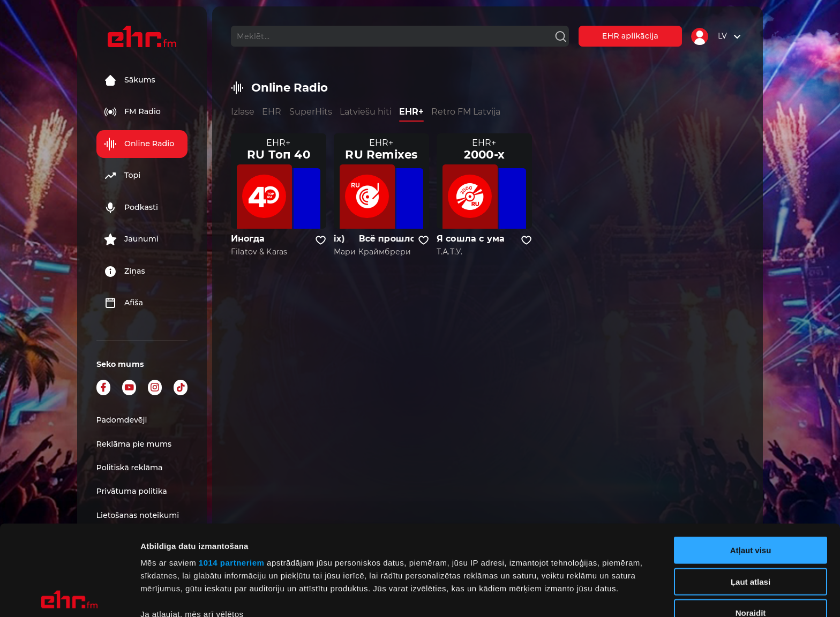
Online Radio (139, 144)
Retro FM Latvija (466, 112)
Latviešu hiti (366, 112)
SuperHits (311, 112)
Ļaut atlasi (751, 491)
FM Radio (132, 112)
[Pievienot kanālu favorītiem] (321, 240)
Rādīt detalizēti (584, 596)
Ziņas (125, 272)
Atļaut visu (751, 460)
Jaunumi (131, 239)
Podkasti (131, 208)
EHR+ (411, 112)
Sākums (130, 80)
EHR (272, 112)
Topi (122, 176)
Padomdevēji (122, 420)
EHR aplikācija (630, 36)
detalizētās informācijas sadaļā (525, 566)
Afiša (123, 303)
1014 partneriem (232, 473)
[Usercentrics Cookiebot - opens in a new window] (69, 596)
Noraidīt (751, 523)
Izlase (243, 112)
